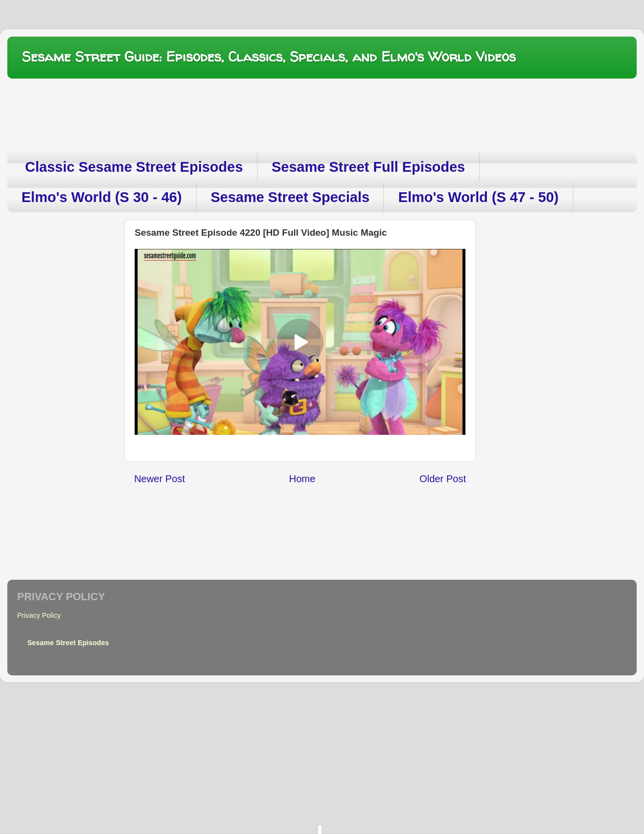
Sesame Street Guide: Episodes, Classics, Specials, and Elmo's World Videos (269, 57)
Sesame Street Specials (290, 197)
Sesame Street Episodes (68, 643)
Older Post (443, 479)
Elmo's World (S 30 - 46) (102, 197)
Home (302, 479)
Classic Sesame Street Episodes (134, 167)
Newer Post (160, 479)
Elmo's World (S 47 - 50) (478, 197)
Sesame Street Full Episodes (368, 167)
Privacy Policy (39, 615)
